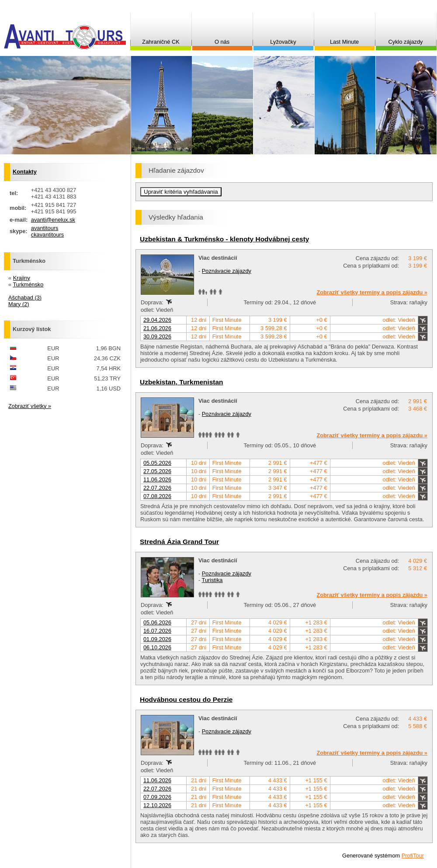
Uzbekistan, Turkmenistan (182, 382)
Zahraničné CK (161, 42)
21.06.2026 (157, 328)
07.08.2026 (157, 496)
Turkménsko (28, 284)
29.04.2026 (157, 320)
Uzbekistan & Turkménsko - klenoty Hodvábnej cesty (224, 239)
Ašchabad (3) (25, 298)
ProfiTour (413, 856)
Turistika (212, 580)
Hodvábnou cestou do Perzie (186, 699)
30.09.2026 (157, 336)
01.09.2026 (157, 639)
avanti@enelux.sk (53, 220)
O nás (222, 42)
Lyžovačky (283, 42)
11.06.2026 (157, 479)
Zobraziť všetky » (30, 406)
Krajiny (22, 278)
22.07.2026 (157, 488)
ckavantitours (47, 235)
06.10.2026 (157, 647)
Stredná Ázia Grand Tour (179, 542)
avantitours (45, 228)
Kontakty (25, 172)
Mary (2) (19, 304)
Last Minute (344, 42)
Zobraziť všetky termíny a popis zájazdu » (372, 292)
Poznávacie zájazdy (227, 271)
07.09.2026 (157, 797)
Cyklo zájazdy (406, 42)
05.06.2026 (157, 622)
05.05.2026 (157, 463)
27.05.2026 (157, 471)
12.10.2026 (157, 805)
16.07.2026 (157, 631)
